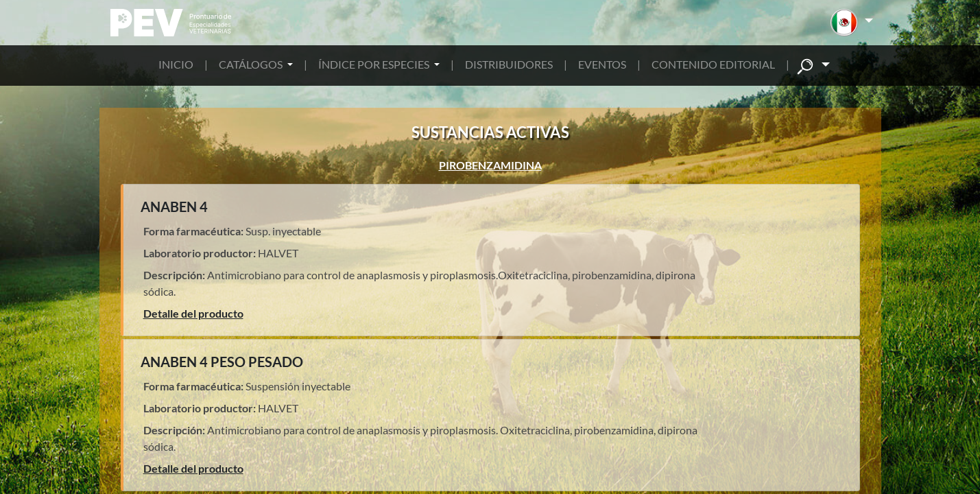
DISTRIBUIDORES (509, 64)
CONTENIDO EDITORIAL (713, 64)
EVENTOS (602, 64)
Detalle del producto (193, 313)
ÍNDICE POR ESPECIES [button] (375, 64)
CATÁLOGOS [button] (252, 64)
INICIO (176, 64)
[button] (851, 23)
